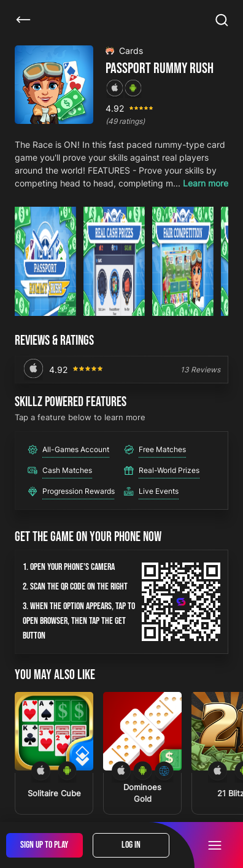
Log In (131, 845)
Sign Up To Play (44, 845)
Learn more (206, 183)
